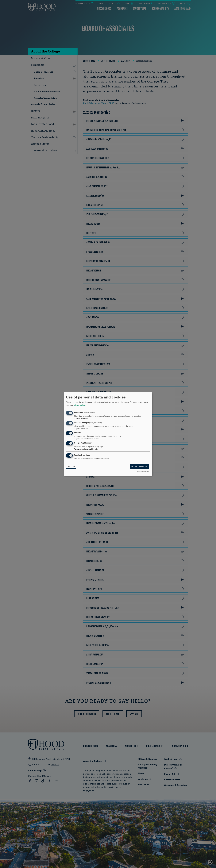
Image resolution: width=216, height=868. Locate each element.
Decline (71, 466)
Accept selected (140, 466)
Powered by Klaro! (143, 471)
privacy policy (79, 405)
